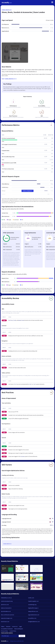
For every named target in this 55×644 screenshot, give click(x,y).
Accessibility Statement (7, 629)
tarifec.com (31, 598)
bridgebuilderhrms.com (34, 622)
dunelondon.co (7, 10)
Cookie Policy (13, 631)
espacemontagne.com (7, 618)
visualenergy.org (32, 605)
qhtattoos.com (5, 605)
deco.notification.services (8, 615)
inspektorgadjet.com (33, 601)
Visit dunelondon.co (9, 79)
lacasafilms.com (32, 618)
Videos (3, 626)
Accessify (7, 3)
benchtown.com (5, 622)
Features (8, 626)
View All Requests (28, 191)
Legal (20, 626)
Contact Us (15, 626)
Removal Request (19, 629)
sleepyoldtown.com (33, 611)
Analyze (22, 636)
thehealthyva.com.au (6, 598)
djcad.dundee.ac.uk (6, 611)
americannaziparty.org (7, 601)
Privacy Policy (5, 631)
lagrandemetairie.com (34, 615)
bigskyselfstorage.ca (33, 608)
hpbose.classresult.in (6, 608)
